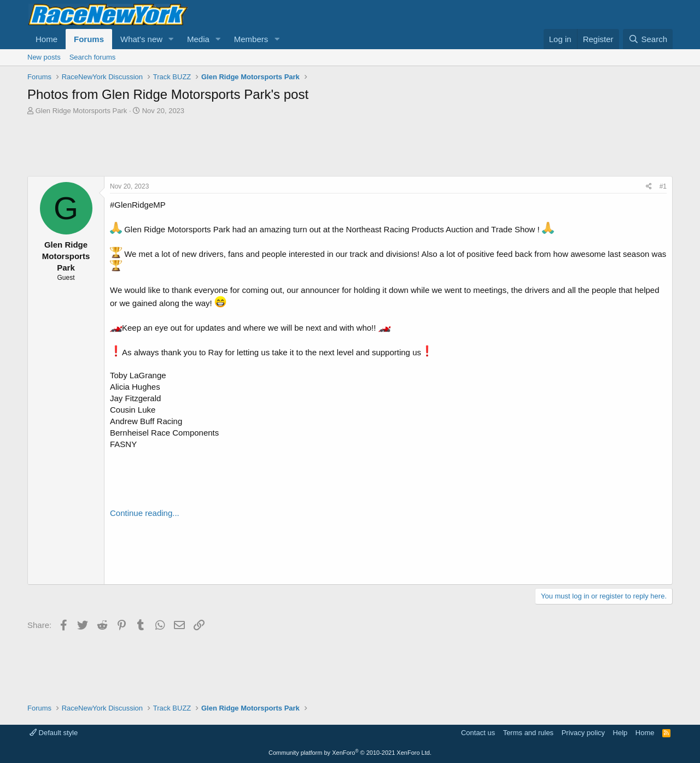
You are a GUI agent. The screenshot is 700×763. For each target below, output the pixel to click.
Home (46, 39)
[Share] (649, 187)
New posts (44, 57)
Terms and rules (528, 733)
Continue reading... (145, 513)
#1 (663, 186)
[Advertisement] (350, 146)
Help (620, 733)
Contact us (478, 733)
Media (198, 39)
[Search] (648, 39)
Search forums (93, 57)
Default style (54, 733)
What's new (141, 39)
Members (251, 39)
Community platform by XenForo (350, 753)
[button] (171, 39)
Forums (89, 39)
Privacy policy (583, 733)
